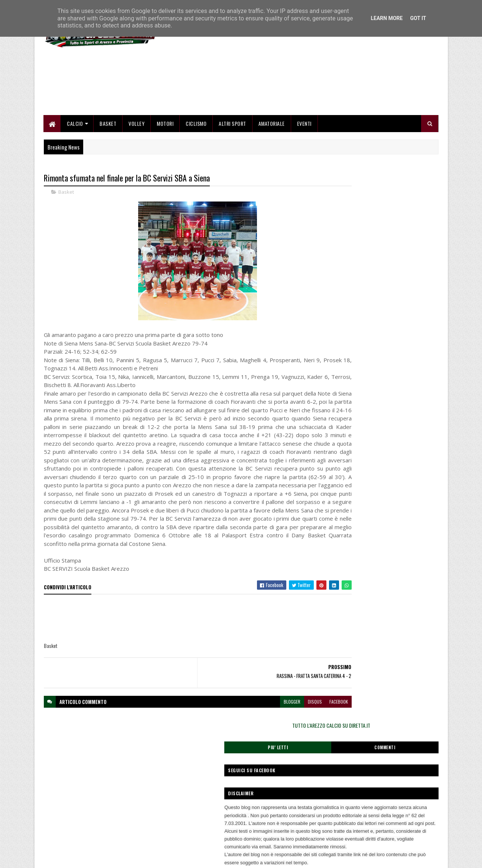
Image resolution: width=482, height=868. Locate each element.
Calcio (75, 164)
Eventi (304, 164)
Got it (418, 18)
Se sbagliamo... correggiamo (206, 837)
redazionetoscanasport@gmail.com (393, 811)
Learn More (387, 18)
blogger (247, 768)
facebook (294, 768)
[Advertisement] (303, 104)
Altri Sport (233, 164)
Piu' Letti (349, 243)
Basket (108, 164)
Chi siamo (187, 819)
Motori (165, 164)
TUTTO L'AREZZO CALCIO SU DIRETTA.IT (379, 221)
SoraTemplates (79, 858)
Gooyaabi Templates (141, 858)
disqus (270, 768)
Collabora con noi (194, 828)
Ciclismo (196, 164)
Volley (137, 164)
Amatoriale (272, 164)
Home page (189, 810)
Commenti (409, 243)
